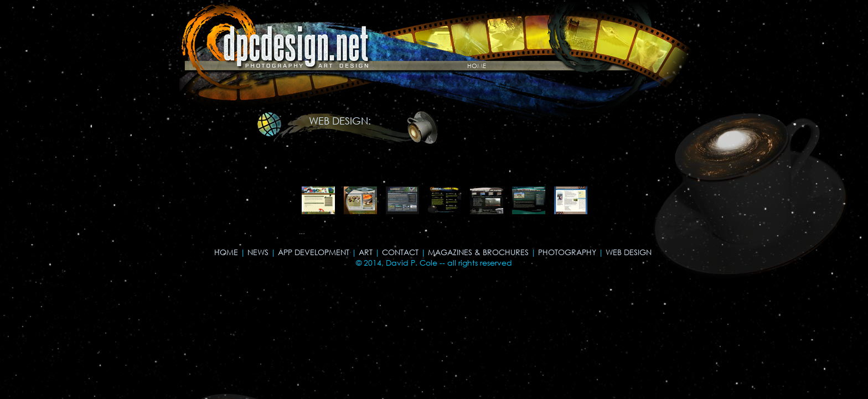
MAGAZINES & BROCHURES (478, 252)
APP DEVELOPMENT (314, 252)
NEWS (258, 252)
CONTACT (400, 252)
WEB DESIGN (629, 252)
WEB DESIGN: (340, 121)
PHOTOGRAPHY (567, 252)
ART (366, 252)
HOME (226, 252)
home (477, 65)
